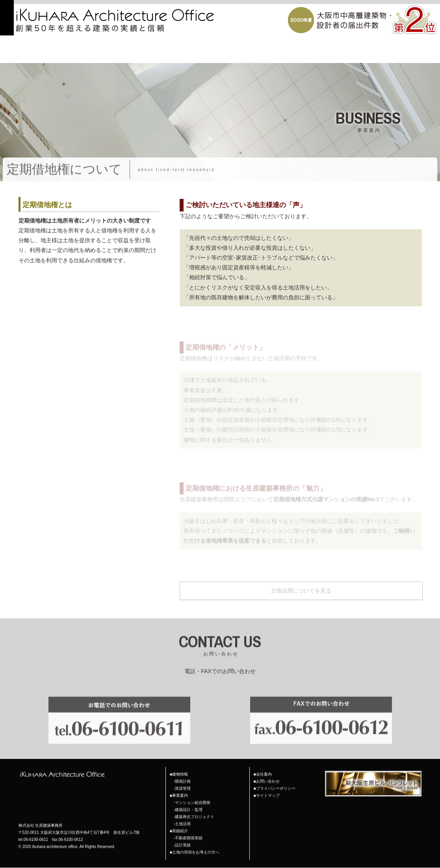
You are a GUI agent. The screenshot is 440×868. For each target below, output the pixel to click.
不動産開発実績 (189, 828)
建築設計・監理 (189, 800)
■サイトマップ (267, 786)
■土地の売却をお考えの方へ (195, 843)
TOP (172, 53)
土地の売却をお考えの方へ (374, 53)
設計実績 (183, 836)
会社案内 (289, 53)
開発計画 (183, 772)
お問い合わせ (424, 53)
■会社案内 (263, 765)
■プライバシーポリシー (275, 779)
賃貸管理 (183, 779)
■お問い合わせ (267, 772)
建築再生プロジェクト (195, 807)
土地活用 (183, 814)
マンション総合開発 (193, 793)
